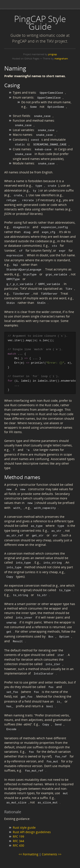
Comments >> (52, 842)
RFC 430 (18, 833)
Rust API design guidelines (32, 820)
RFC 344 (18, 829)
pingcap (53, 54)
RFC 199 (18, 824)
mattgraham (61, 58)
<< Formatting (28, 842)
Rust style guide (24, 816)
